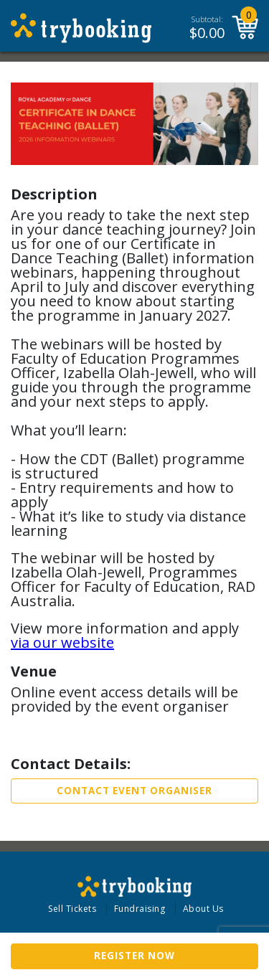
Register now (134, 956)
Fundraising (140, 909)
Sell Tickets (72, 909)
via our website (62, 642)
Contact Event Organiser (134, 791)
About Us (203, 909)
